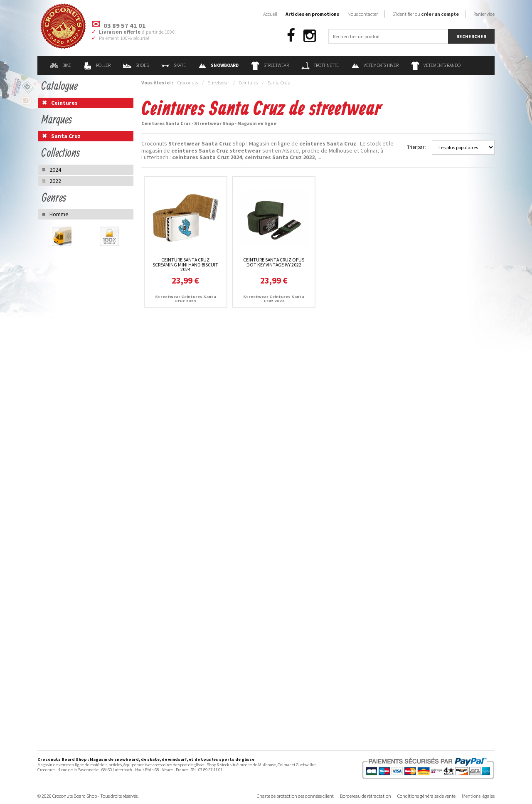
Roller (97, 65)
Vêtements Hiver (375, 65)
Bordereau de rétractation (366, 796)
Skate (174, 65)
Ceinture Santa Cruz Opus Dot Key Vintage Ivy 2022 (274, 262)
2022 (55, 181)
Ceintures (248, 83)
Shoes (136, 65)
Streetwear (270, 65)
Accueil (270, 14)
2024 (55, 170)
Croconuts (188, 83)
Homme (59, 214)
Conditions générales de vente (426, 796)
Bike (60, 65)
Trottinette (320, 65)
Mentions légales (478, 796)
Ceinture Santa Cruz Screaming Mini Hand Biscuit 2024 (185, 265)
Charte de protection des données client (295, 796)
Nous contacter (363, 14)
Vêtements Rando (436, 65)
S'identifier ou (426, 14)
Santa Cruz (279, 83)
